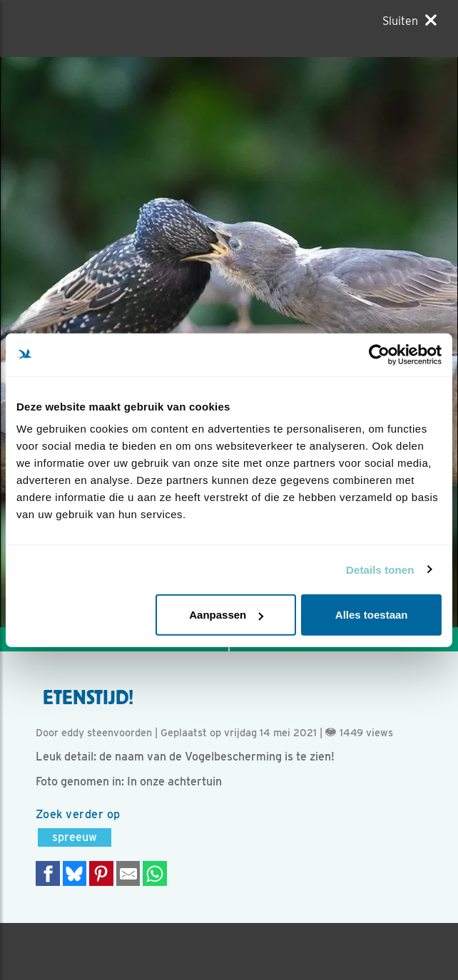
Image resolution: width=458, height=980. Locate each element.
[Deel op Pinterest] (101, 873)
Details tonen (380, 569)
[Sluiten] (409, 21)
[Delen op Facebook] (48, 873)
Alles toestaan (372, 615)
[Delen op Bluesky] (75, 873)
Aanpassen (226, 615)
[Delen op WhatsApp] (155, 873)
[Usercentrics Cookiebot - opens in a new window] (379, 354)
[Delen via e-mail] (128, 873)
